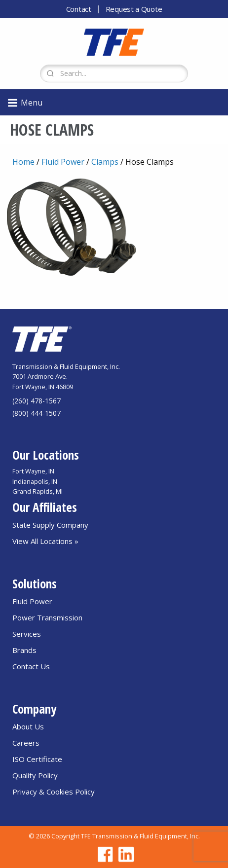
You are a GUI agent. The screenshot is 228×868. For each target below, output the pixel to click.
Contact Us (31, 666)
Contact (79, 9)
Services (27, 634)
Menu (24, 103)
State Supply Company (50, 525)
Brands (24, 650)
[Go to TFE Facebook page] (104, 854)
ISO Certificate (37, 759)
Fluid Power (63, 162)
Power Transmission (47, 617)
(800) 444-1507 (37, 413)
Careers (26, 743)
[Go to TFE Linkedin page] (124, 854)
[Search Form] (114, 73)
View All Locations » (45, 541)
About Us (28, 726)
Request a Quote (134, 9)
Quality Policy (35, 775)
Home (23, 162)
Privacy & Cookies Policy (54, 792)
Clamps (105, 162)
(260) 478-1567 (37, 401)
